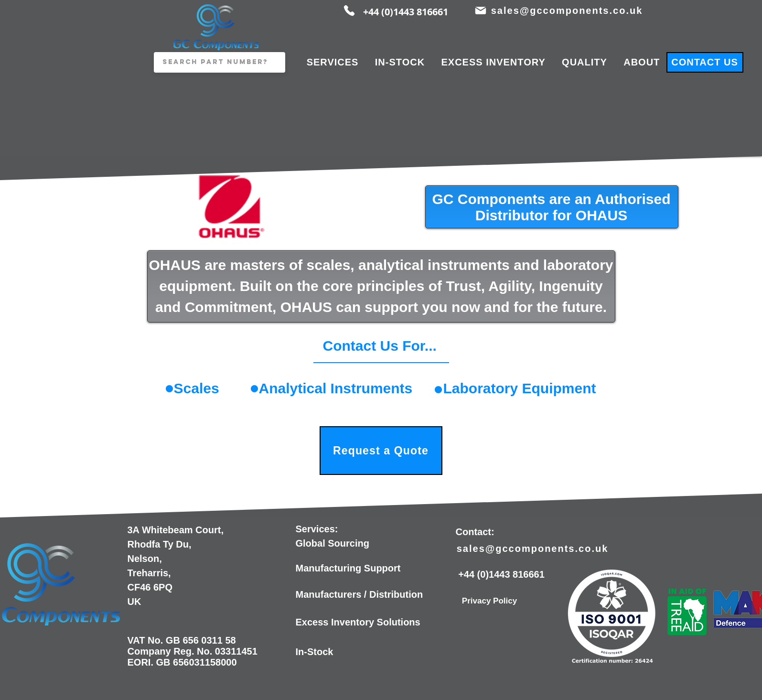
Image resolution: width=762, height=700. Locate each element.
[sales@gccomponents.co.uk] (568, 11)
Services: (317, 529)
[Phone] (349, 11)
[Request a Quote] (381, 451)
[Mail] (481, 11)
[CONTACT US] (705, 62)
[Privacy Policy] (490, 601)
